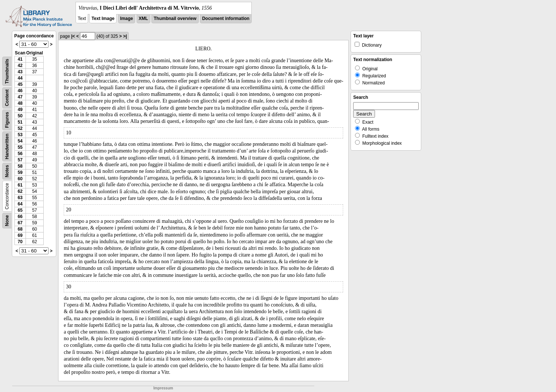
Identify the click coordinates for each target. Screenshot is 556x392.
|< (73, 36)
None (7, 221)
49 (20, 110)
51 (20, 122)
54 (20, 141)
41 (20, 59)
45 (20, 84)
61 (20, 185)
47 (20, 97)
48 (20, 103)
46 (20, 91)
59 (20, 172)
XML (143, 19)
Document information (226, 19)
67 (20, 223)
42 (20, 66)
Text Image (103, 19)
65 (20, 210)
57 (20, 160)
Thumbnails (7, 71)
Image (127, 19)
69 (20, 235)
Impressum (163, 388)
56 (20, 154)
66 (20, 217)
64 (20, 204)
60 (20, 179)
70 (20, 242)
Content (7, 98)
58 (20, 166)
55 (20, 147)
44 (20, 78)
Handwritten (7, 146)
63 (20, 198)
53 (20, 135)
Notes (7, 171)
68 (20, 229)
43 (20, 72)
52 (20, 128)
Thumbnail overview (175, 19)
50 (20, 116)
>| (125, 36)
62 (20, 191)
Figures (7, 120)
